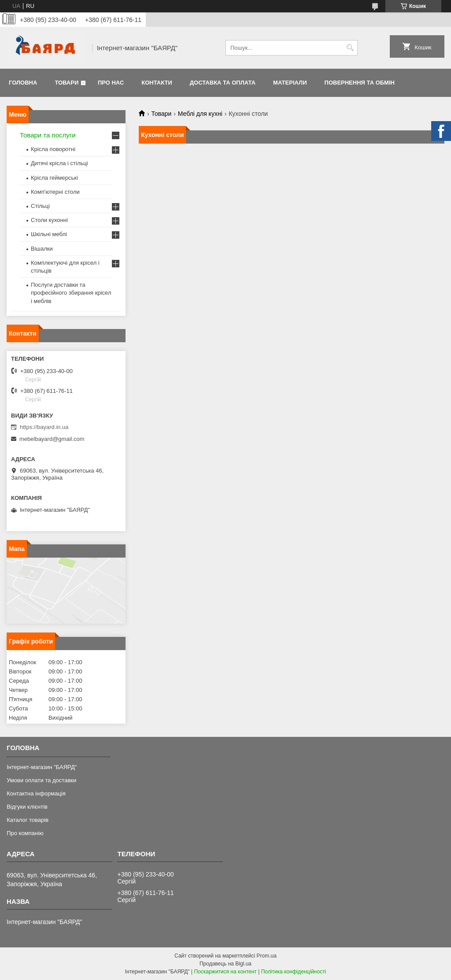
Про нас (111, 83)
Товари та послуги (48, 135)
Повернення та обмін (360, 83)
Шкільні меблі (49, 234)
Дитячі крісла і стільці (59, 163)
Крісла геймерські (54, 178)
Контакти (157, 83)
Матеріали (290, 83)
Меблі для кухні (200, 114)
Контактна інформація (36, 793)
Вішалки (42, 249)
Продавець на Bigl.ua (225, 964)
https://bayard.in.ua (44, 427)
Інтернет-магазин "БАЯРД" (42, 767)
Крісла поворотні (53, 149)
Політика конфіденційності (294, 972)
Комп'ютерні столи (55, 192)
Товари (67, 83)
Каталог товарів (28, 820)
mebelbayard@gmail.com (52, 439)
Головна (23, 83)
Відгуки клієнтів (27, 807)
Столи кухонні (49, 220)
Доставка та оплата (223, 83)
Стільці (40, 206)
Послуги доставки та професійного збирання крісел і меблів (71, 293)
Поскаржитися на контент (225, 972)
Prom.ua (267, 956)
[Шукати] (350, 48)
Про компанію (25, 833)
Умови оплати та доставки (41, 780)
